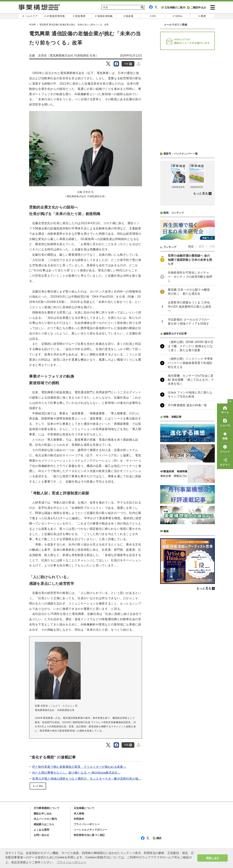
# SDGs (177, 16)
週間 (201, 246)
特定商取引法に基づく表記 (89, 835)
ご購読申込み (197, 7)
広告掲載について (84, 808)
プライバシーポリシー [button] (72, 862)
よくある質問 (41, 830)
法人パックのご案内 (45, 819)
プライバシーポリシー (87, 824)
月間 (212, 246)
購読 (157, 838)
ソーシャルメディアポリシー (91, 830)
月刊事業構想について (47, 808)
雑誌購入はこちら (44, 824)
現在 (191, 246)
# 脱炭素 (128, 16)
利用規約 (79, 819)
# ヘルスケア (30, 16)
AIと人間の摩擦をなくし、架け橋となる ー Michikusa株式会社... (76, 773)
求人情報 (79, 814)
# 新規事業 (79, 16)
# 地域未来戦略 (104, 16)
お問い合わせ (41, 835)
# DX (153, 16)
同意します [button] (213, 858)
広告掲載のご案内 (173, 7)
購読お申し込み (43, 814)
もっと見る (38, 786)
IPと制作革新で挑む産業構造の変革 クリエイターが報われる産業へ (79, 767)
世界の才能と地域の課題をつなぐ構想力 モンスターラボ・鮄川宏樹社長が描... (87, 779)
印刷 (128, 64)
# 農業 (202, 16)
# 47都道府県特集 (55, 16)
